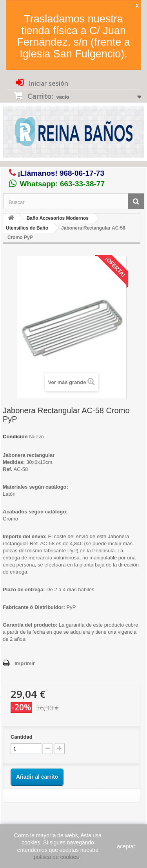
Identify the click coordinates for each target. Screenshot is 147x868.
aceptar (126, 846)
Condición (15, 437)
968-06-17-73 (82, 173)
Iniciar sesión (48, 83)
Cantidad (22, 737)
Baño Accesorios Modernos (58, 218)
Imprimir (25, 663)
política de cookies (56, 857)
